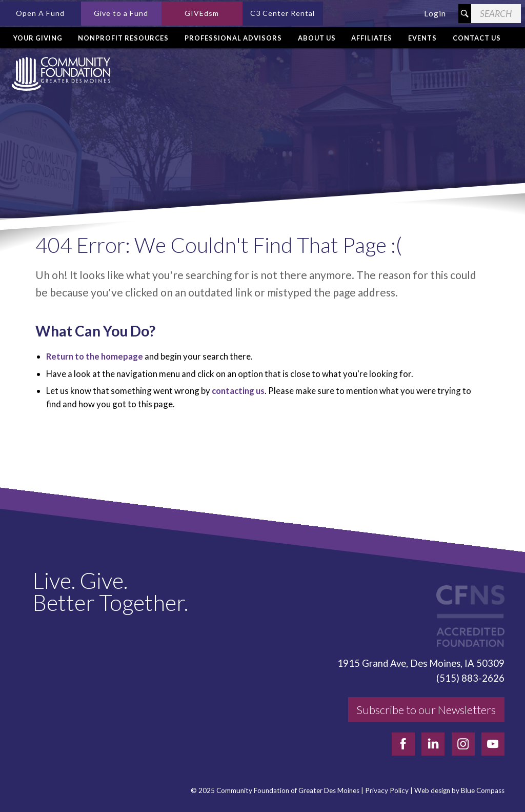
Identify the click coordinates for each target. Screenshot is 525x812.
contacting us (238, 391)
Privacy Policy (387, 791)
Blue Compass (483, 791)
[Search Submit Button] (465, 14)
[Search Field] (496, 14)
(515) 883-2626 (470, 678)
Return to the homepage (95, 356)
